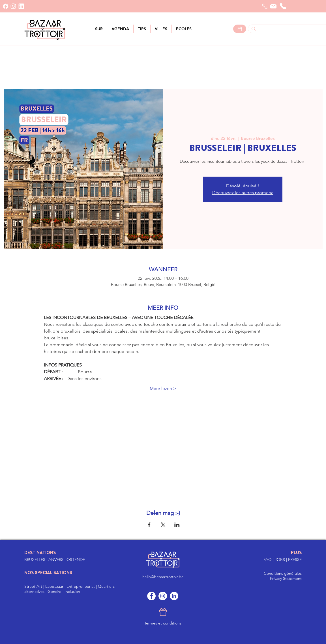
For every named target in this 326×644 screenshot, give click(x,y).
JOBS (280, 560)
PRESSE (295, 560)
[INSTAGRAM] (13, 6)
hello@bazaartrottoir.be (163, 577)
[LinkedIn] (21, 6)
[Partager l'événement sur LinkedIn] (177, 525)
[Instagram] (163, 596)
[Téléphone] (283, 6)
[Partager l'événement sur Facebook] (149, 525)
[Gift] (163, 612)
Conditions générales (283, 573)
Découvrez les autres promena (243, 193)
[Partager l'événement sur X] (163, 525)
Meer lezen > (163, 388)
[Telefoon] (265, 6)
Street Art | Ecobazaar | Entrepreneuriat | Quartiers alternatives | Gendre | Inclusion (69, 589)
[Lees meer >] (240, 29)
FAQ (268, 560)
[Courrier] (273, 6)
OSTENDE (76, 560)
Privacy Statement (286, 578)
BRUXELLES (35, 560)
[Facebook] (6, 6)
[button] (161, 29)
